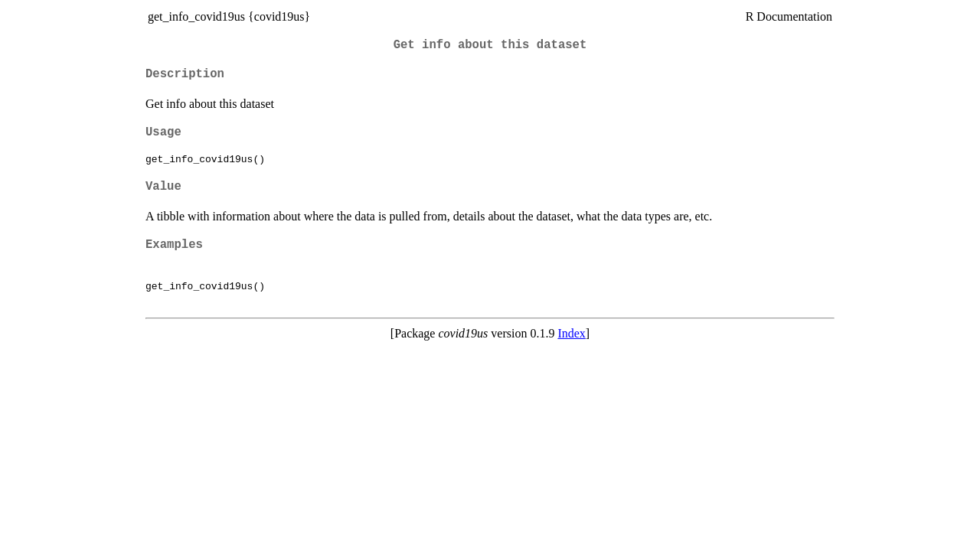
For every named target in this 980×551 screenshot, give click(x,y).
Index (571, 333)
